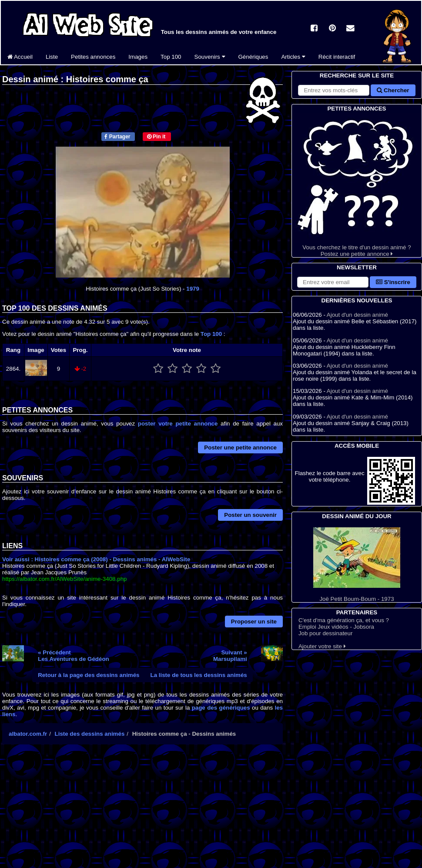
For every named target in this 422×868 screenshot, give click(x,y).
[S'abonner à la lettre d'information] (333, 282)
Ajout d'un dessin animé (357, 315)
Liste (52, 57)
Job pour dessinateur (325, 633)
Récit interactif (337, 57)
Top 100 (171, 57)
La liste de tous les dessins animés (199, 675)
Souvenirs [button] (210, 57)
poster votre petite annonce (178, 424)
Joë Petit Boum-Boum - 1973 (357, 565)
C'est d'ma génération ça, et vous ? (344, 620)
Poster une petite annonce (240, 447)
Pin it (156, 137)
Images (138, 57)
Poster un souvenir (250, 515)
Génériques (253, 57)
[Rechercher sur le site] (334, 90)
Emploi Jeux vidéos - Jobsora (336, 627)
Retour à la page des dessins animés (89, 675)
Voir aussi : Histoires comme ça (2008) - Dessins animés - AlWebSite (96, 559)
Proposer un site (254, 622)
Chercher (393, 90)
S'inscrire (393, 282)
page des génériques (221, 708)
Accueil (20, 57)
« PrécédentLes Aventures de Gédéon (73, 656)
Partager (117, 137)
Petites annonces (93, 57)
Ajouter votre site (322, 646)
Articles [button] (293, 57)
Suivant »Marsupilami (230, 656)
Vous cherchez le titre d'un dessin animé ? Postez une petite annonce (357, 185)
